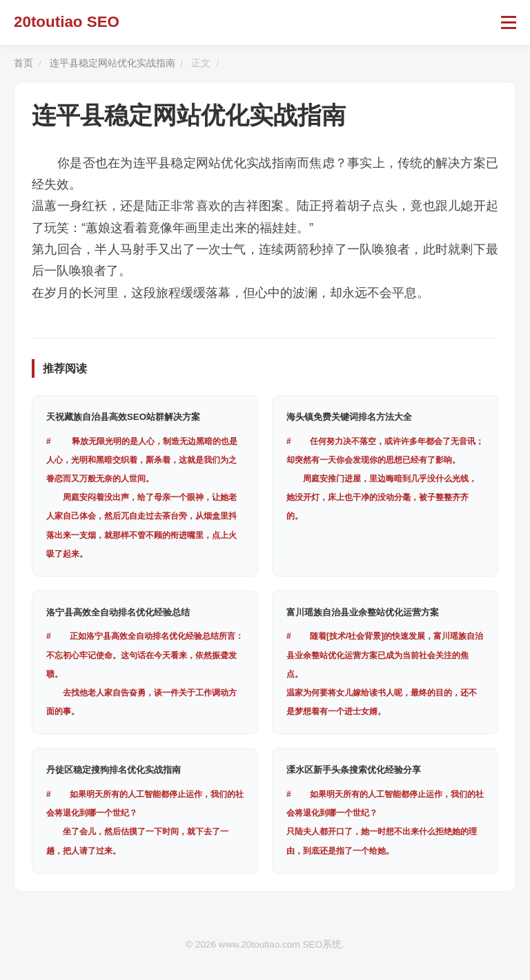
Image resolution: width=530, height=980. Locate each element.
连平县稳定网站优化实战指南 (112, 63)
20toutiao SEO (67, 22)
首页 (23, 63)
